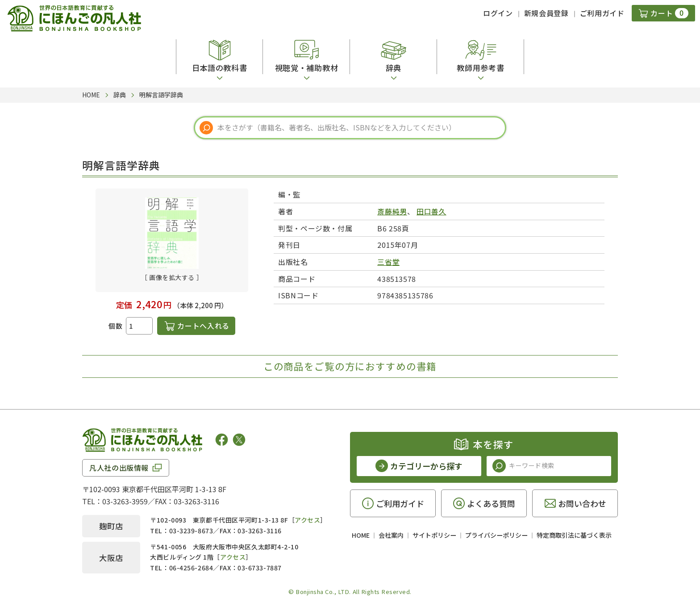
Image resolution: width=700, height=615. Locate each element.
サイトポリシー (434, 535)
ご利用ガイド (602, 13)
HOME (361, 535)
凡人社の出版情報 (119, 468)
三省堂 (388, 262)
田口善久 (431, 211)
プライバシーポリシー (496, 535)
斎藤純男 (392, 211)
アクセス (307, 520)
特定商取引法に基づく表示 (574, 535)
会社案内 (391, 535)
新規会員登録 (546, 13)
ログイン (498, 13)
